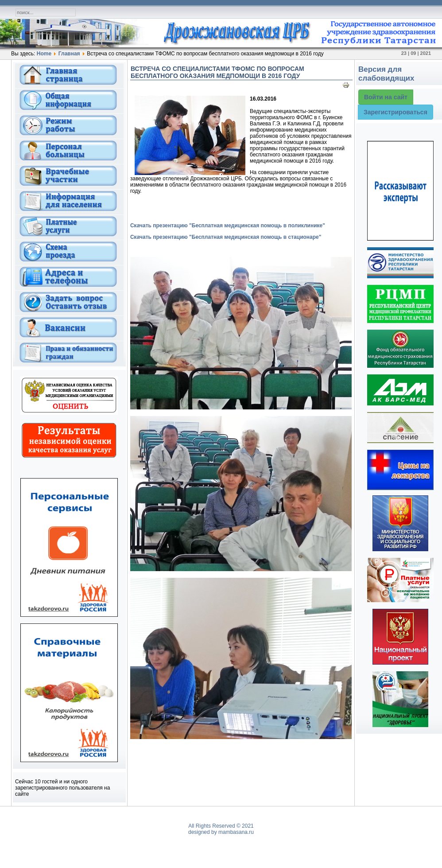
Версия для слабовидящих (386, 74)
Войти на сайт (386, 97)
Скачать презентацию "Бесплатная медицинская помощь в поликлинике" (228, 226)
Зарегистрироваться (395, 112)
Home (44, 54)
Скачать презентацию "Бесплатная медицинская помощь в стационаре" (226, 237)
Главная (69, 54)
